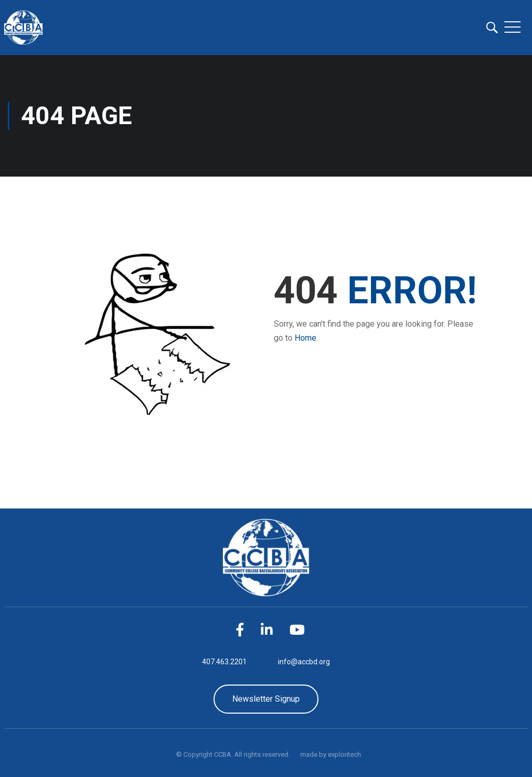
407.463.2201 (224, 662)
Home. (306, 338)
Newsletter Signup (266, 699)
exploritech (344, 754)
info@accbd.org (304, 662)
